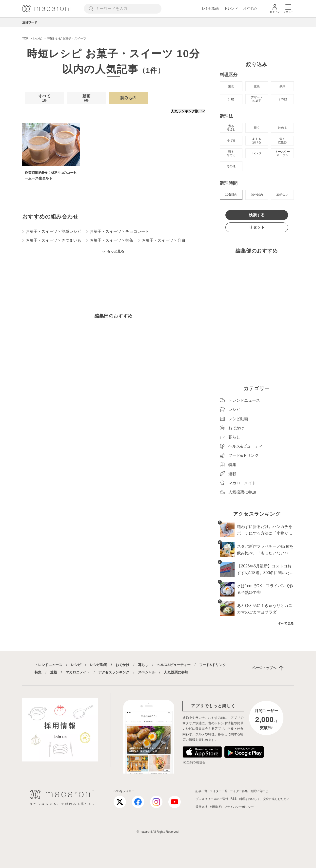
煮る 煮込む (231, 128)
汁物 (231, 99)
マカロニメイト (78, 672)
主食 (231, 86)
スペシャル (147, 672)
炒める (282, 128)
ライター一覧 (219, 791)
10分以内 (231, 195)
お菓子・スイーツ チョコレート (118, 232)
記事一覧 (201, 791)
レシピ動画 (211, 8)
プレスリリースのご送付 (212, 799)
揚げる (231, 141)
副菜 (282, 86)
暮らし (143, 665)
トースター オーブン (282, 153)
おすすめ (250, 8)
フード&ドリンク (213, 665)
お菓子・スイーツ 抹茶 (110, 240)
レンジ (257, 153)
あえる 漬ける (257, 141)
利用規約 (216, 807)
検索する (257, 215)
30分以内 (282, 195)
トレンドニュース (48, 665)
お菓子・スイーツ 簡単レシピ (52, 232)
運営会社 (201, 807)
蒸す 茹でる (231, 153)
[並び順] (188, 111)
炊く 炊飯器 (282, 141)
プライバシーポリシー (239, 807)
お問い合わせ (259, 791)
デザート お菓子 (257, 99)
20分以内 (257, 195)
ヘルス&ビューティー (174, 665)
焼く (257, 128)
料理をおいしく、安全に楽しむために (264, 799)
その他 (282, 99)
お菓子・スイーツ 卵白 (162, 240)
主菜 (257, 86)
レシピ (76, 665)
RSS (234, 799)
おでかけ (122, 665)
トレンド (231, 8)
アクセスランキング (114, 672)
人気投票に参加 (176, 672)
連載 (54, 672)
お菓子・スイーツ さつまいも (52, 240)
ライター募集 (239, 791)
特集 (38, 672)
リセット (257, 227)
